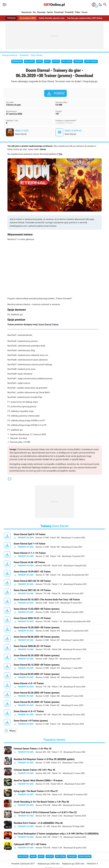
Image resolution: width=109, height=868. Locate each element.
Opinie (50, 12)
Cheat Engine (91, 61)
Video (77, 12)
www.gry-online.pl (10, 55)
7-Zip (60, 154)
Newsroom (27, 12)
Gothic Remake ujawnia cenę (51, 18)
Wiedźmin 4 (92, 864)
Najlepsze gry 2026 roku (49, 864)
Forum (84, 12)
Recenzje (41, 12)
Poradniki (69, 12)
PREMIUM (10, 18)
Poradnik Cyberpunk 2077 (23, 864)
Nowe (39, 61)
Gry (34, 12)
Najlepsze (29, 61)
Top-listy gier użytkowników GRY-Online (86, 18)
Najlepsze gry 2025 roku (73, 864)
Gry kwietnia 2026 (27, 18)
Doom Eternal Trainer (49, 324)
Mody (47, 61)
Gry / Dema (67, 61)
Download (59, 12)
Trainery (78, 61)
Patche (56, 61)
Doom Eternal (37, 55)
